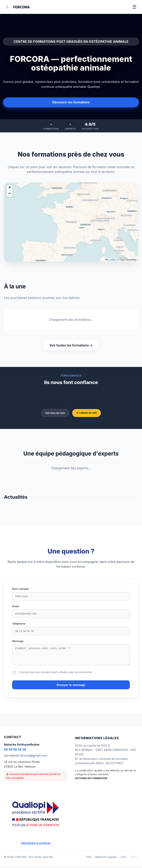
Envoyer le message (71, 688)
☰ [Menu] (134, 7)
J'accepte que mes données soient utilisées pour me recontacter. (55, 675)
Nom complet (20, 589)
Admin (134, 860)
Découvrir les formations (71, 102)
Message (18, 641)
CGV (124, 860)
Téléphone (19, 624)
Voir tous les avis (55, 413)
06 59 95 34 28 (15, 752)
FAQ (89, 860)
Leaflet (110, 260)
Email (16, 606)
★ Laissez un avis (87, 413)
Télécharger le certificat (36, 846)
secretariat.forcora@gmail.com (26, 758)
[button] (10, 188)
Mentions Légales (106, 860)
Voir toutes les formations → (71, 345)
